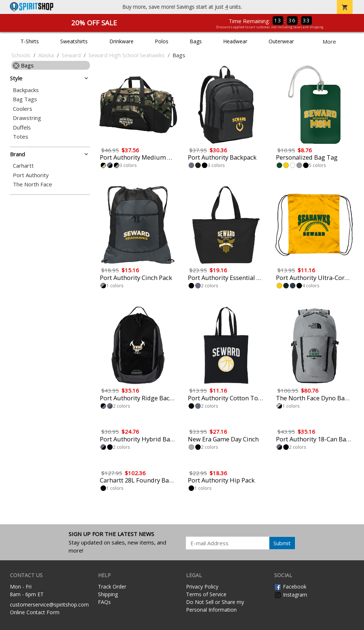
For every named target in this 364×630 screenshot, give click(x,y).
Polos (162, 41)
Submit (282, 543)
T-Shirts (30, 41)
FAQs (104, 602)
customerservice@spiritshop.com (49, 604)
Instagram (291, 595)
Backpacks (26, 90)
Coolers (23, 109)
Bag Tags (25, 99)
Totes (21, 137)
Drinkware (121, 41)
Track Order (112, 587)
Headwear (235, 41)
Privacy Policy (202, 587)
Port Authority (31, 175)
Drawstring (27, 118)
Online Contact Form (35, 612)
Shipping (108, 594)
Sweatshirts (74, 41)
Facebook (290, 587)
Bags (196, 41)
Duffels (22, 128)
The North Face (32, 184)
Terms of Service (206, 594)
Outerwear (281, 41)
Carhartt (23, 166)
